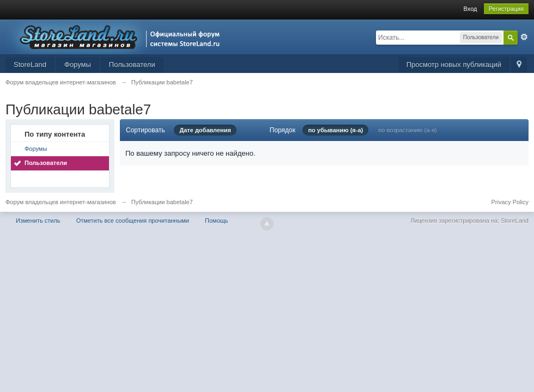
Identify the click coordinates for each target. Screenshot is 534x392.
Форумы (78, 65)
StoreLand (30, 65)
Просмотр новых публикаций (454, 65)
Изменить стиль (38, 220)
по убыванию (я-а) (335, 130)
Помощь (217, 220)
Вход (471, 9)
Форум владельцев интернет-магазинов (61, 202)
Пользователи (132, 65)
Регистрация (506, 9)
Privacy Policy (510, 202)
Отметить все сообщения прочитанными (133, 220)
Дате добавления (205, 130)
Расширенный (524, 37)
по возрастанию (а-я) (407, 130)
